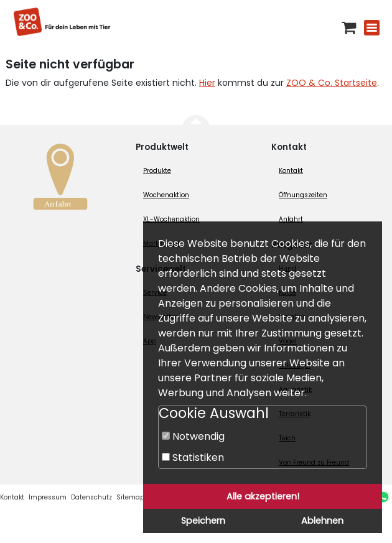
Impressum (48, 497)
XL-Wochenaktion (171, 219)
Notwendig (193, 436)
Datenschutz (91, 497)
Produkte (157, 171)
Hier (207, 83)
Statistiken (193, 457)
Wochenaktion (166, 195)
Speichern (203, 521)
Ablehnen (322, 521)
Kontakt (291, 171)
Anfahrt (291, 219)
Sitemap (130, 497)
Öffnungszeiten (303, 195)
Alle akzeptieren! (263, 496)
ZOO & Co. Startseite (332, 83)
